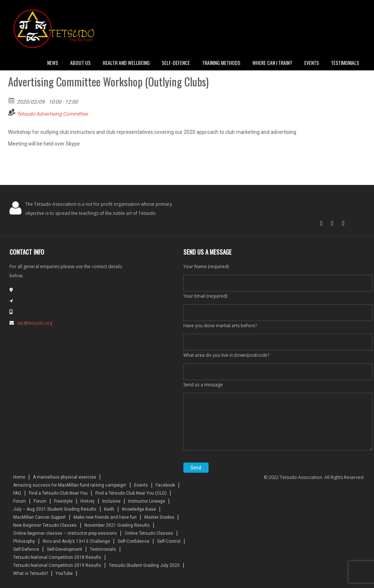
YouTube (64, 573)
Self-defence (176, 63)
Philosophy (24, 541)
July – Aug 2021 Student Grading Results (55, 509)
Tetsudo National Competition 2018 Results (57, 557)
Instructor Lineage (147, 501)
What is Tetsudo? (30, 573)
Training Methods (221, 63)
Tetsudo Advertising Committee (52, 114)
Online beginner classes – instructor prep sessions (65, 533)
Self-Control (169, 541)
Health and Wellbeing (126, 63)
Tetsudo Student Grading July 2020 (144, 565)
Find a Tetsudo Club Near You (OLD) (131, 493)
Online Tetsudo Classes (149, 533)
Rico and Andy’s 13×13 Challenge (76, 541)
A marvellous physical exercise (64, 477)
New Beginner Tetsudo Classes (45, 525)
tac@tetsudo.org (35, 323)
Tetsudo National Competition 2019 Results (57, 565)
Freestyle (63, 501)
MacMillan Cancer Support (39, 517)
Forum (20, 501)
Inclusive (111, 501)
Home (19, 477)
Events (312, 63)
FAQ (17, 493)
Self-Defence (26, 549)
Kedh (109, 509)
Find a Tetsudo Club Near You (58, 493)
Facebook (165, 485)
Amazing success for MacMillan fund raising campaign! (70, 485)
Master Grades (159, 517)
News (53, 63)
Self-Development (64, 549)
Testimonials (345, 63)
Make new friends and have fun (105, 517)
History (87, 501)
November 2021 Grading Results (117, 525)
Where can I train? (272, 63)
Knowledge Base (139, 509)
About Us (80, 63)
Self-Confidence (133, 541)
